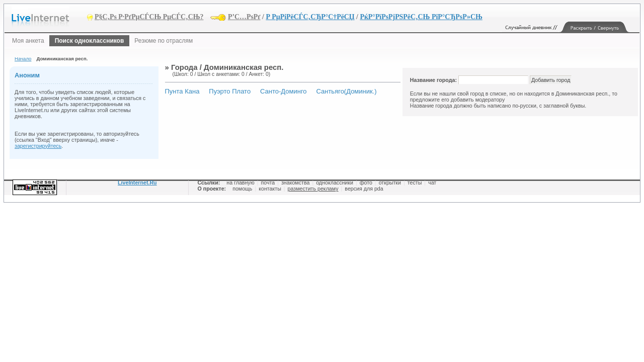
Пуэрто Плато (230, 91)
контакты (270, 189)
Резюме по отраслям (164, 41)
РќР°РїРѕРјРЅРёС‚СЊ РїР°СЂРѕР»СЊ (421, 17)
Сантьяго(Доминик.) (346, 91)
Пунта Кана (182, 91)
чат (432, 183)
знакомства (295, 183)
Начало (23, 59)
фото (366, 183)
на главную (240, 183)
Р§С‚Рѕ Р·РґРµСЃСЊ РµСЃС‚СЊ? (149, 17)
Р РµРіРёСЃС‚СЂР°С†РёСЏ (310, 17)
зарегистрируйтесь (38, 146)
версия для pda (364, 189)
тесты (415, 183)
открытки (390, 183)
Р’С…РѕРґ (244, 17)
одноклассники (335, 183)
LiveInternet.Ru (137, 183)
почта (268, 183)
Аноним (27, 75)
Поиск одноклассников (90, 41)
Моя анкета (28, 41)
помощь (242, 189)
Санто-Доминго (284, 91)
